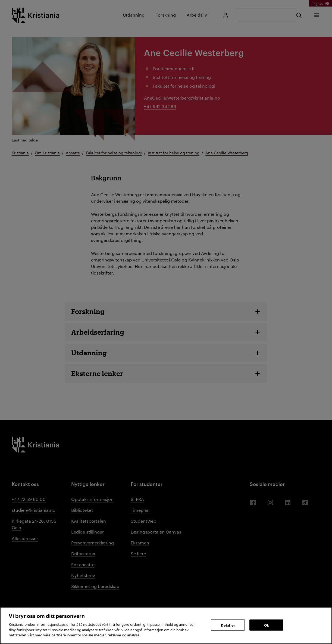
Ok (267, 625)
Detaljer (228, 625)
